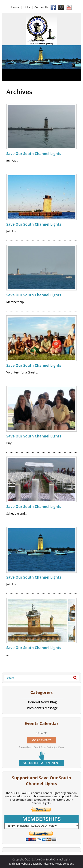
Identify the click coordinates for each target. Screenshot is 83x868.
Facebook (53, 7)
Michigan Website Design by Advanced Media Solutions (42, 864)
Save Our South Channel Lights (34, 154)
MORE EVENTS (41, 740)
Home (15, 7)
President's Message (42, 708)
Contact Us (41, 7)
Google (61, 7)
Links (27, 7)
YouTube (69, 7)
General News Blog (42, 702)
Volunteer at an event (42, 763)
